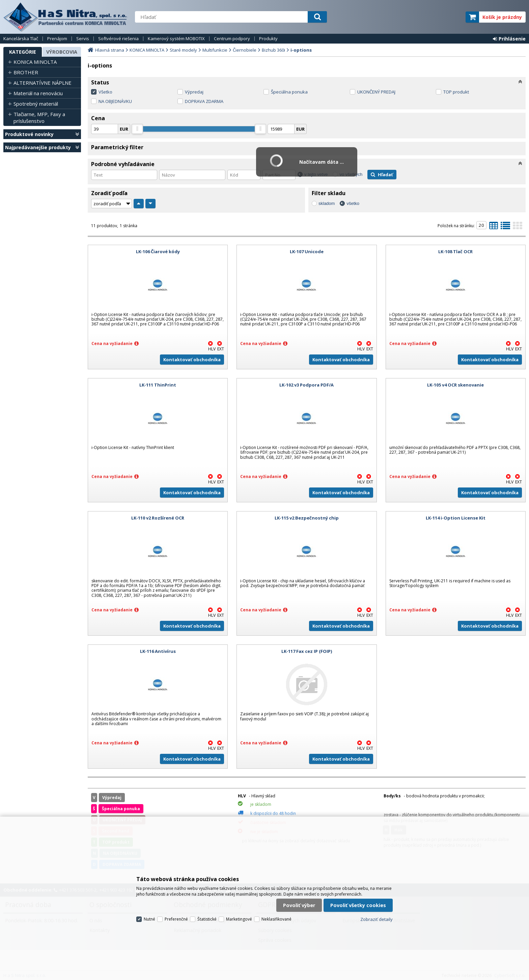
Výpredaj (194, 92)
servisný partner (427, 17)
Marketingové (239, 919)
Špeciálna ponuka (289, 92)
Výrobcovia (62, 52)
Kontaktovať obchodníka (192, 360)
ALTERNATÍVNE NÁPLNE (43, 83)
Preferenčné (176, 919)
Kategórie (23, 52)
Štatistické (207, 919)
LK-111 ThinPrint (158, 385)
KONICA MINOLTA (35, 62)
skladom (327, 203)
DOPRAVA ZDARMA (204, 101)
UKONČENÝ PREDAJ (376, 92)
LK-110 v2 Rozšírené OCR (158, 518)
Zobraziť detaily (377, 919)
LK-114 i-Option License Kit (456, 518)
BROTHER (26, 72)
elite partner (452, 17)
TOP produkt (456, 92)
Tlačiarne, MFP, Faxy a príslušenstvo (39, 117)
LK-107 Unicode (307, 251)
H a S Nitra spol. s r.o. (66, 17)
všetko (353, 203)
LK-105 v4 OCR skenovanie (455, 385)
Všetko (105, 92)
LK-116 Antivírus (158, 651)
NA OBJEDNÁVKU (115, 101)
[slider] (137, 129)
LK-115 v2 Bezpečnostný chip (307, 518)
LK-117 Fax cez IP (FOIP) (307, 651)
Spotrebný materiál (36, 104)
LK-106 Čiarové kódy (158, 251)
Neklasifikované (276, 919)
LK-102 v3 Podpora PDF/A (307, 385)
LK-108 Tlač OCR (455, 251)
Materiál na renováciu (38, 93)
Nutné (149, 919)
